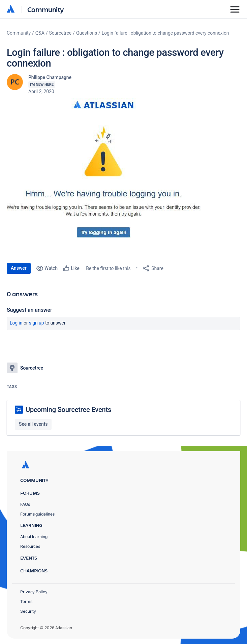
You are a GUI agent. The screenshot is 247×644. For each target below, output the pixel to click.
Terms (26, 601)
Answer (19, 268)
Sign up (37, 323)
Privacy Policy (34, 592)
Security (28, 611)
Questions (87, 33)
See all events (33, 424)
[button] (106, 172)
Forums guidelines (37, 514)
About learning (34, 537)
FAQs (25, 504)
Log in (16, 323)
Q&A (40, 33)
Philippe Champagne (50, 77)
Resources (30, 546)
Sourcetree (60, 33)
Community (46, 9)
